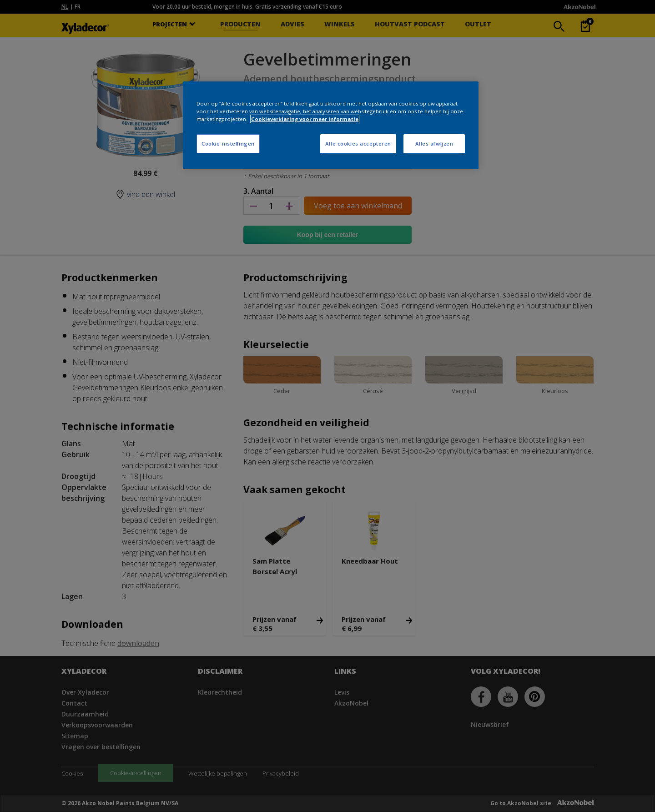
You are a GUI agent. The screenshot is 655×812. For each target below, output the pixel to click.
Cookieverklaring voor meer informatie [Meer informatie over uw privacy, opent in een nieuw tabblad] (305, 119)
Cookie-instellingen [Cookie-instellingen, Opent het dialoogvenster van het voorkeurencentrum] (228, 144)
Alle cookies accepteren (358, 144)
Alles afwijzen (434, 144)
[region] (331, 125)
